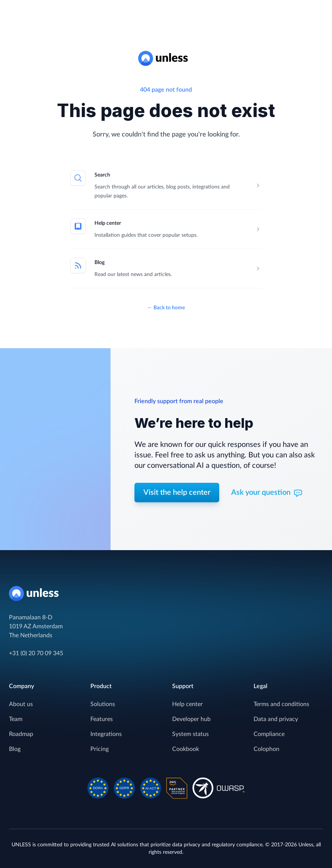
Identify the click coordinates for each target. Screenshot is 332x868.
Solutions (103, 704)
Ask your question (267, 493)
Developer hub (191, 719)
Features (102, 719)
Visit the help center (177, 493)
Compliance (269, 734)
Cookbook (186, 749)
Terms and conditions (281, 704)
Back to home (166, 308)
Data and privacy (276, 719)
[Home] (166, 594)
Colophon (266, 749)
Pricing (100, 749)
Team (16, 719)
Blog (100, 263)
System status (190, 734)
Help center (108, 223)
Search (102, 175)
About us (21, 704)
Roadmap (21, 734)
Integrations (106, 734)
